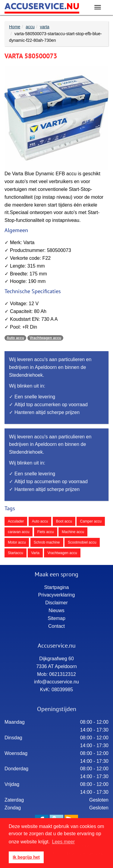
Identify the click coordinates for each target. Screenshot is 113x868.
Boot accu (64, 521)
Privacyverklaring (57, 595)
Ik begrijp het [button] (26, 857)
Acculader (16, 521)
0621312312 (63, 674)
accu (30, 27)
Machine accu (73, 532)
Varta (35, 553)
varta (45, 27)
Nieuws (56, 610)
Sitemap (56, 618)
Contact (56, 626)
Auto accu (15, 338)
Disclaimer (56, 603)
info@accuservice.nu (56, 682)
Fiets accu (46, 532)
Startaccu (16, 553)
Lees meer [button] (64, 842)
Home (15, 27)
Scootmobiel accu (82, 542)
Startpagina (57, 587)
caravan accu (19, 532)
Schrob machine (47, 542)
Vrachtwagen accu (45, 338)
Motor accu (17, 542)
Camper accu (91, 521)
